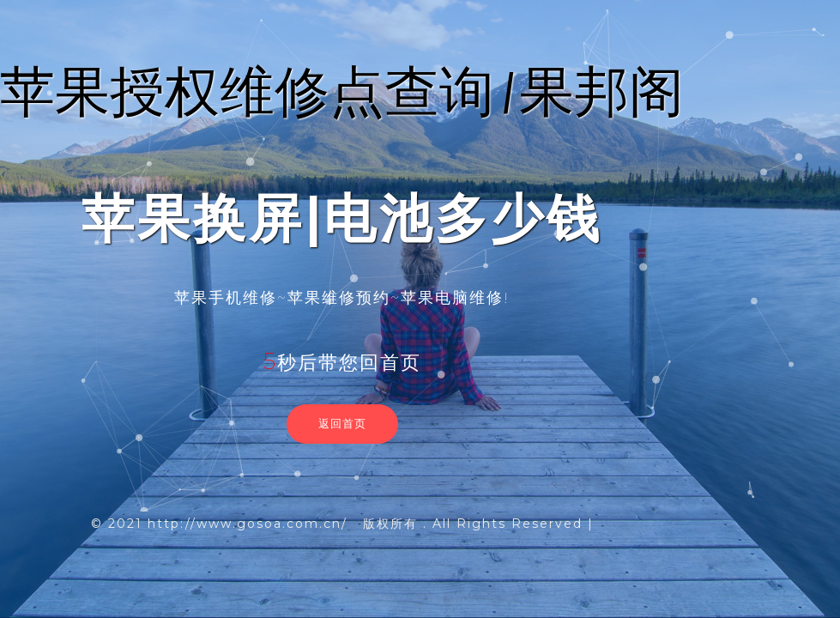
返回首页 (342, 423)
